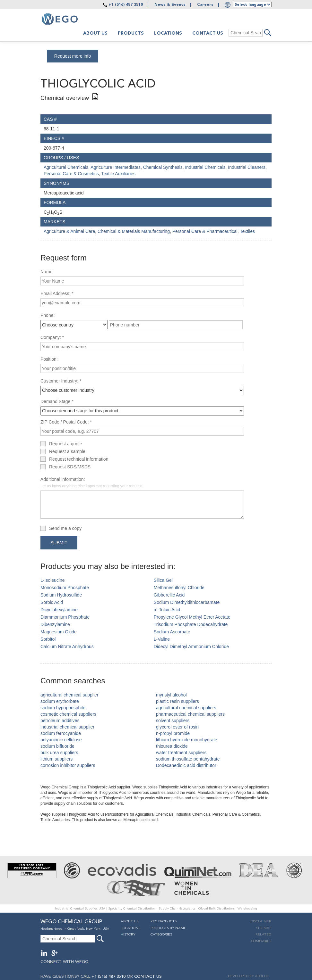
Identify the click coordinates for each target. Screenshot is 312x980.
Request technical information (79, 459)
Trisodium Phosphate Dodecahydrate (191, 624)
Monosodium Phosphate (65, 588)
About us (95, 33)
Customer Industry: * (61, 381)
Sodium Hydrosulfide (61, 595)
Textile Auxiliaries (118, 174)
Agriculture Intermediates (116, 167)
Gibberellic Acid (169, 595)
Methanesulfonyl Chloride (179, 588)
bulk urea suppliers (59, 753)
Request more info (73, 56)
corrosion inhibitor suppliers (68, 765)
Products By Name (168, 928)
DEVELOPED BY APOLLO (248, 976)
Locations (168, 33)
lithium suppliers (56, 759)
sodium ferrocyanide (61, 733)
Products (131, 33)
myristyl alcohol (171, 695)
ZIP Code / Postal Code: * (66, 422)
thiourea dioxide (172, 746)
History (128, 935)
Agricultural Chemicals (66, 167)
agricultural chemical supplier (69, 695)
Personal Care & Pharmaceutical (205, 231)
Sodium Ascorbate (172, 632)
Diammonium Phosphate (65, 617)
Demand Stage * (57, 401)
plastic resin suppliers (178, 701)
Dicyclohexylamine (59, 610)
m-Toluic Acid (167, 610)
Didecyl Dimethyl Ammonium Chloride (191, 646)
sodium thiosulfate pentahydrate (188, 759)
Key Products (164, 922)
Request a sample (67, 451)
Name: (47, 272)
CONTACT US (148, 977)
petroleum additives (60, 721)
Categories (161, 935)
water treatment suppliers (181, 753)
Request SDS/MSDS (70, 467)
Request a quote (66, 444)
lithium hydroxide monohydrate (187, 740)
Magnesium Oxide (59, 632)
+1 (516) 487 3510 (126, 5)
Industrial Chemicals (205, 167)
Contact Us (208, 33)
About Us (130, 922)
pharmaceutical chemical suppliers (190, 714)
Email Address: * (57, 293)
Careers (205, 5)
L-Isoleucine (53, 580)
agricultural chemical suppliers (186, 708)
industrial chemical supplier (67, 727)
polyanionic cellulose (61, 740)
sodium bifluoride (57, 746)
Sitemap (264, 928)
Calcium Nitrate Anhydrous (67, 646)
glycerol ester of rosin (177, 727)
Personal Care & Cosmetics (71, 174)
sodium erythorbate (60, 701)
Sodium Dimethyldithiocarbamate (187, 602)
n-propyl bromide (173, 733)
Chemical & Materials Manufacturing (134, 231)
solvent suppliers (173, 721)
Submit (59, 543)
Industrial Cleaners (247, 167)
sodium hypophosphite (63, 708)
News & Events (170, 5)
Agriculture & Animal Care (69, 231)
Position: (49, 359)
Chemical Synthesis (163, 167)
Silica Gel (163, 580)
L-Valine (162, 639)
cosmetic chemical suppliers (68, 714)
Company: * (52, 337)
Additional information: (92, 482)
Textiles (247, 231)
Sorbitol (48, 639)
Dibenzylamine (55, 624)
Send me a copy (65, 528)
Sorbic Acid (52, 602)
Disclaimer (261, 922)
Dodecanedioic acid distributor (186, 765)
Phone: (48, 315)
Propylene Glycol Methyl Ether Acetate (192, 617)
